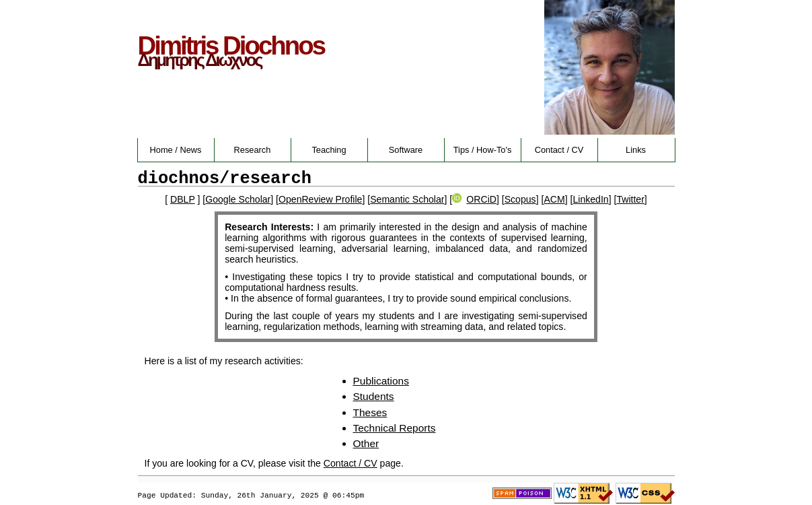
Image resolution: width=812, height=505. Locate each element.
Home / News (176, 150)
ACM (554, 199)
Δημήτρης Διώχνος (200, 60)
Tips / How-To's (483, 150)
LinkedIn (590, 199)
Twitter (630, 199)
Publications (381, 381)
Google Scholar (238, 199)
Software (406, 150)
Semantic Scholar (407, 199)
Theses (370, 412)
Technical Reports (395, 428)
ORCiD (474, 199)
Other (366, 443)
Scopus (520, 199)
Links (636, 150)
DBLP (183, 199)
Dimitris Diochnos (231, 45)
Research (253, 150)
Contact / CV (559, 150)
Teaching (329, 150)
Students (374, 396)
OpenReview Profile (320, 199)
